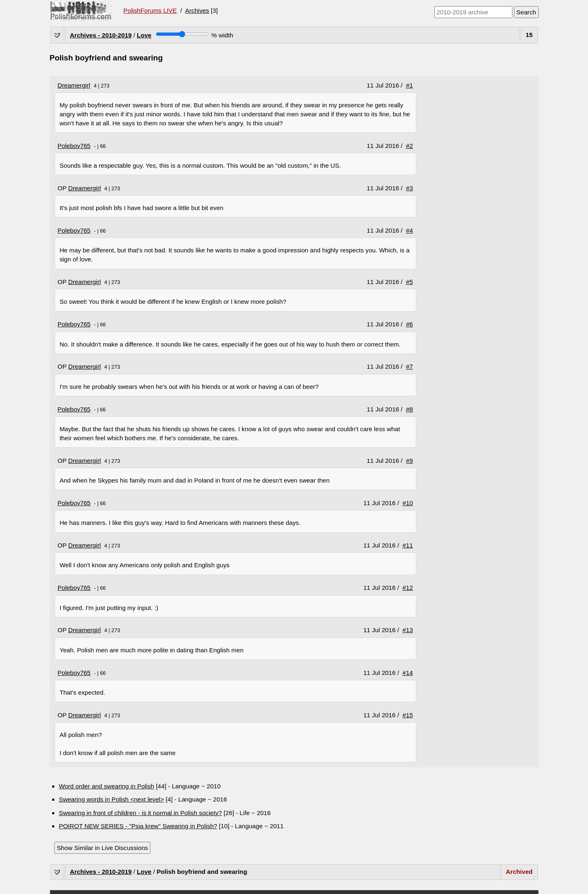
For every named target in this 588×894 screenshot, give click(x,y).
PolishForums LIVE (150, 10)
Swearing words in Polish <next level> (111, 799)
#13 (408, 630)
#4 (409, 230)
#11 (408, 545)
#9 (409, 461)
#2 (409, 146)
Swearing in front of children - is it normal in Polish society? (140, 813)
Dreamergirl (74, 85)
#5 (409, 282)
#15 (408, 715)
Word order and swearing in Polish (106, 786)
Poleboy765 (74, 146)
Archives (197, 10)
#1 (409, 85)
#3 (409, 188)
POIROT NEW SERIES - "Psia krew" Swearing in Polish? (138, 826)
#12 (408, 588)
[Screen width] (182, 34)
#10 (408, 503)
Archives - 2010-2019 (101, 35)
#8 (409, 409)
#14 (408, 673)
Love (144, 35)
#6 (409, 324)
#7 (409, 366)
